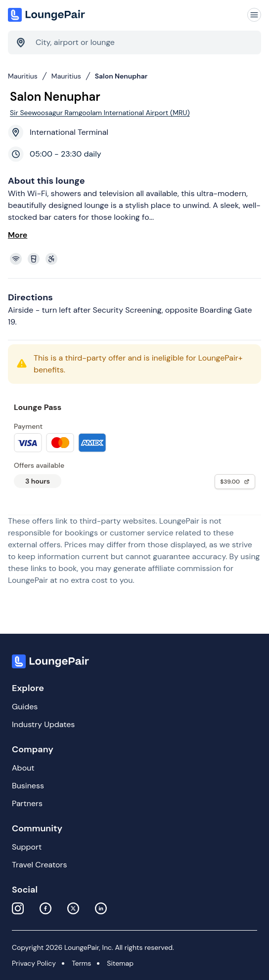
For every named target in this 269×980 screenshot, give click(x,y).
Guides (25, 707)
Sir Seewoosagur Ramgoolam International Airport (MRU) (100, 113)
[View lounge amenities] (136, 259)
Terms (81, 963)
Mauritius (23, 76)
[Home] (47, 15)
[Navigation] (254, 15)
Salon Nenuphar (121, 76)
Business (28, 786)
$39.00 (235, 482)
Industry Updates (43, 724)
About (23, 768)
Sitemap (120, 963)
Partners (27, 803)
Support (27, 847)
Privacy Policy (34, 963)
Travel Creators (39, 865)
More (18, 235)
